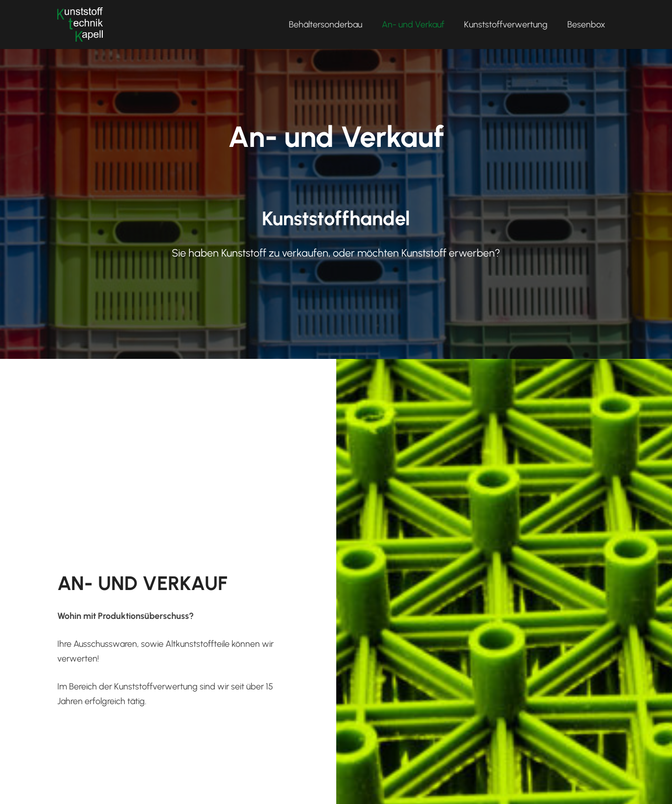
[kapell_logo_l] (80, 24)
